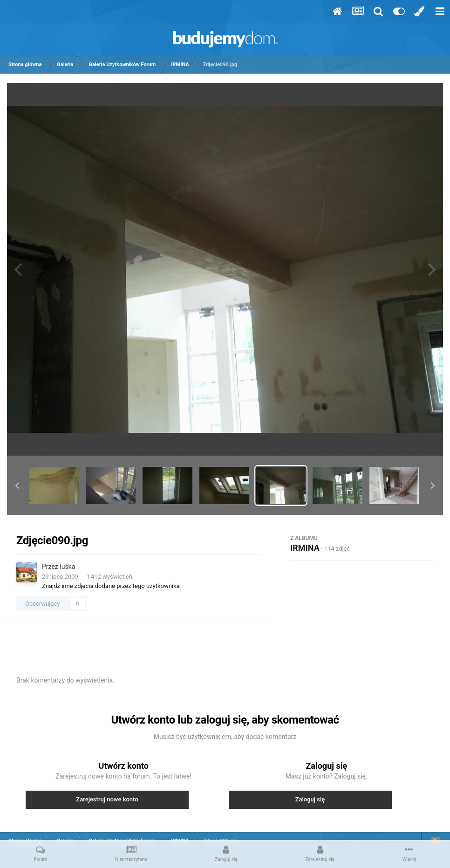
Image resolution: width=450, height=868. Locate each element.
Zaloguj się (310, 799)
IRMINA (305, 548)
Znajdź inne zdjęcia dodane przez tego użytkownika (111, 586)
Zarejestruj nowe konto (107, 799)
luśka (67, 567)
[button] (17, 485)
